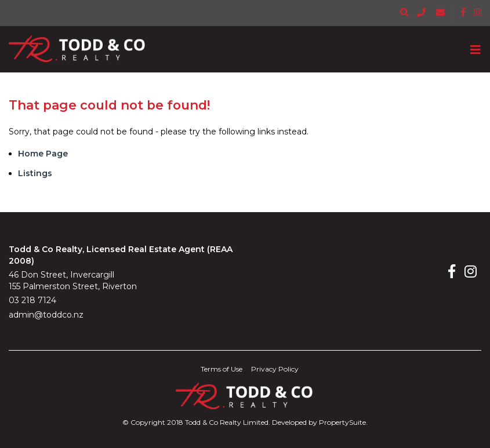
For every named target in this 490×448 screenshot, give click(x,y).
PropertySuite (342, 422)
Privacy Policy (275, 369)
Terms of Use (222, 369)
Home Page (43, 154)
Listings (35, 173)
